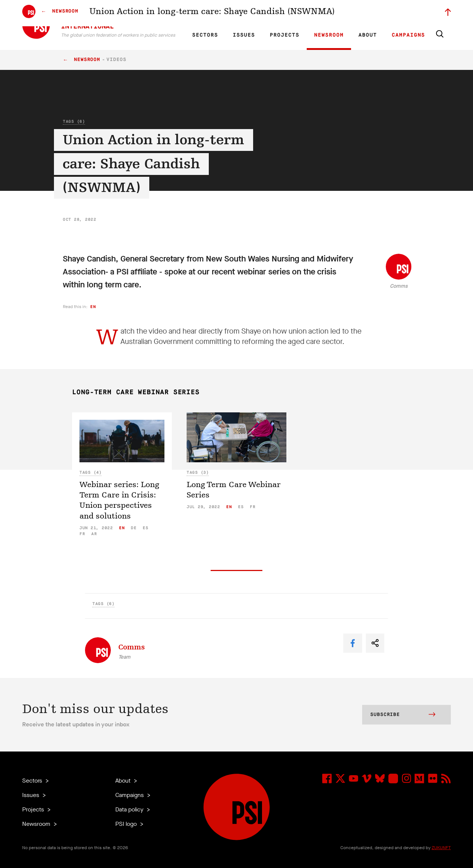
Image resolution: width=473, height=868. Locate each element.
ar (94, 534)
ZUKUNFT (441, 848)
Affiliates (282, 13)
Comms (399, 286)
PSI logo (127, 824)
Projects (285, 35)
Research (257, 13)
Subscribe (403, 715)
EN (201, 13)
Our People (309, 13)
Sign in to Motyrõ (409, 13)
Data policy (130, 809)
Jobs (333, 13)
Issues (244, 35)
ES (226, 13)
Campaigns (408, 35)
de (134, 528)
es (145, 528)
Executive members (365, 13)
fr (82, 534)
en (93, 307)
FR (214, 13)
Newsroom (329, 35)
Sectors (205, 35)
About (368, 35)
